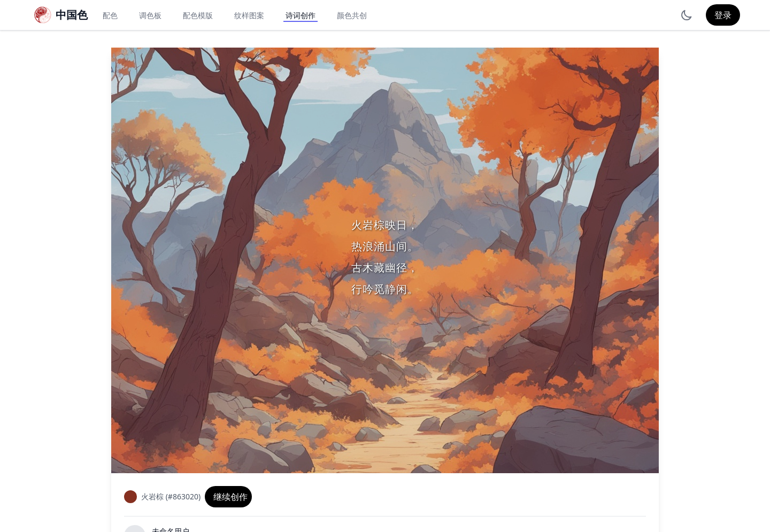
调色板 (150, 15)
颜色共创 (352, 15)
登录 (723, 15)
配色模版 (198, 15)
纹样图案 (249, 15)
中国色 (72, 15)
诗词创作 (301, 15)
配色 (110, 15)
